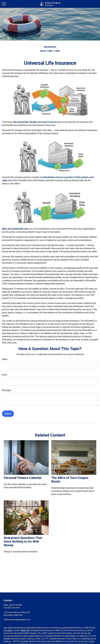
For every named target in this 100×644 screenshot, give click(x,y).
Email (4, 375)
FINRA (23, 630)
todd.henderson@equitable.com (17, 620)
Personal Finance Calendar (23, 478)
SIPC (28, 630)
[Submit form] (8, 414)
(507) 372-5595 (16, 605)
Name (5, 359)
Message (6, 390)
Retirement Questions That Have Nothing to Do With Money (23, 542)
